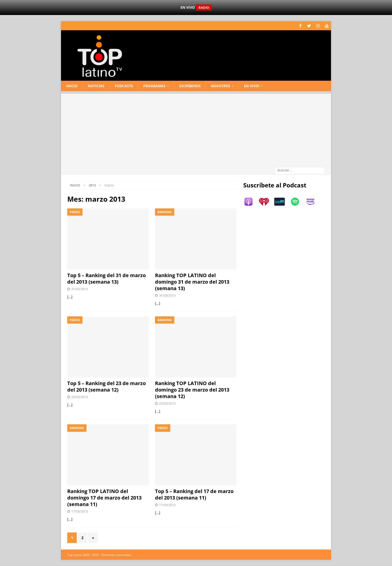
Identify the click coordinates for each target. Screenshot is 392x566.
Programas (154, 86)
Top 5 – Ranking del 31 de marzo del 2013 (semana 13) (106, 279)
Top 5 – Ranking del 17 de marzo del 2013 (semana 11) (194, 494)
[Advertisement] (196, 128)
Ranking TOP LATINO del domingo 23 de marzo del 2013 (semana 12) (192, 390)
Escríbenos (190, 86)
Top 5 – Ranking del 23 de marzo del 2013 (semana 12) (106, 386)
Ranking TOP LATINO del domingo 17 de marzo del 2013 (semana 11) (104, 498)
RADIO (204, 7)
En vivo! (252, 86)
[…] (70, 296)
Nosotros (221, 86)
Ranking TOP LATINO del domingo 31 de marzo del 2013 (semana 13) (192, 282)
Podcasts (124, 86)
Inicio (72, 86)
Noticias (96, 86)
